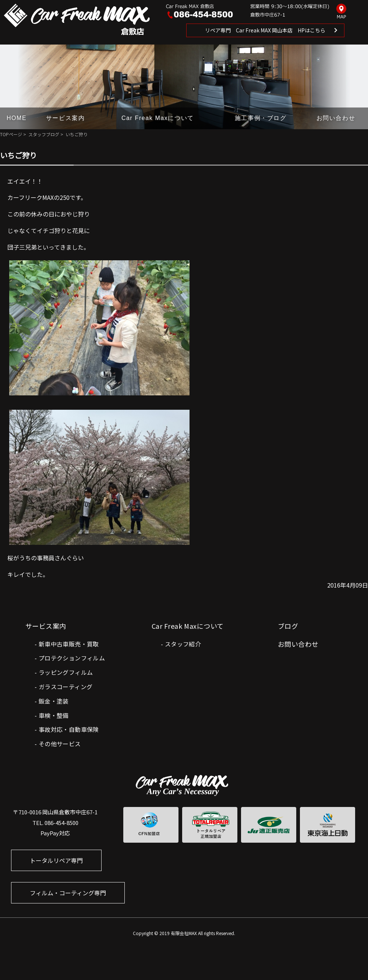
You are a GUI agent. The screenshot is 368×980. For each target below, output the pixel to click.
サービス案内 (66, 118)
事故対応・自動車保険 (69, 729)
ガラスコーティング (66, 687)
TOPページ (11, 134)
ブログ (288, 626)
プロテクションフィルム (72, 658)
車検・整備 (54, 715)
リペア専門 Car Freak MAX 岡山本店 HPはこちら (265, 30)
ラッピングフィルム (66, 672)
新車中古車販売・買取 (69, 644)
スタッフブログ (44, 134)
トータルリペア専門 (56, 860)
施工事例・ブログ (261, 118)
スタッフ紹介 (183, 644)
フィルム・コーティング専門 (68, 893)
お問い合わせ (336, 118)
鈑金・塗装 (54, 701)
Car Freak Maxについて (158, 118)
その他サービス (60, 744)
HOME (17, 118)
